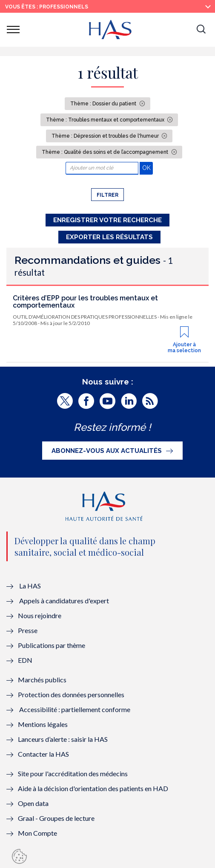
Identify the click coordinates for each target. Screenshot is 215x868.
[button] (201, 30)
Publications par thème (52, 645)
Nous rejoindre (40, 615)
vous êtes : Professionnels (47, 7)
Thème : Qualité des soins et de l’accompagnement (106, 152)
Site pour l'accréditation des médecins (73, 773)
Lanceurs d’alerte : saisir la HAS (63, 739)
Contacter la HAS (43, 754)
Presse (28, 630)
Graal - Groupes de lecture (56, 818)
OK (148, 168)
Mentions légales (43, 724)
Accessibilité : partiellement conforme (75, 709)
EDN (25, 660)
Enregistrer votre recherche (107, 220)
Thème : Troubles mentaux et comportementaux (106, 120)
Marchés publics (43, 680)
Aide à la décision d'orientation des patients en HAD (93, 788)
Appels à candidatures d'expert (64, 601)
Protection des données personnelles (71, 694)
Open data (33, 803)
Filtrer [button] (107, 195)
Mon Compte (37, 833)
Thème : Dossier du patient (104, 104)
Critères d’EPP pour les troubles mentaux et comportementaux (85, 302)
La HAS (30, 586)
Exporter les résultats (109, 237)
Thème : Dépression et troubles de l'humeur (106, 136)
